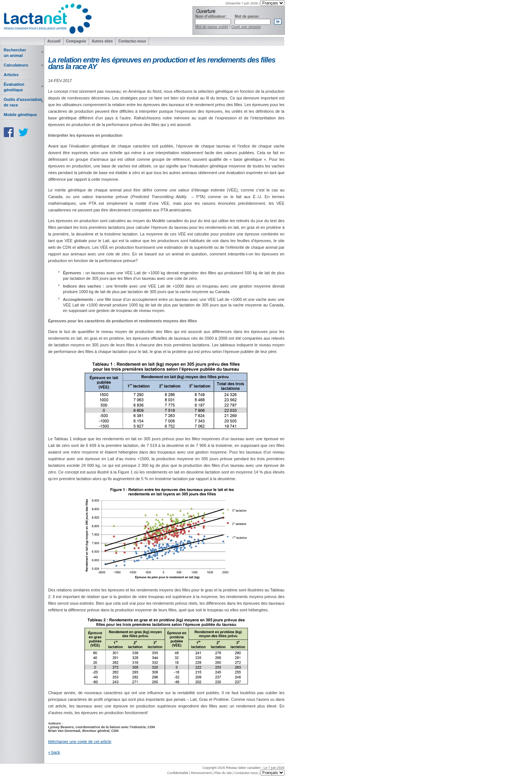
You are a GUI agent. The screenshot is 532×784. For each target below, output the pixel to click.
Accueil (54, 41)
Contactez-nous (132, 41)
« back (54, 752)
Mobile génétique (20, 115)
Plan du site (223, 773)
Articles (11, 75)
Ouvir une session (246, 27)
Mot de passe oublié (212, 27)
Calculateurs (16, 65)
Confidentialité (178, 773)
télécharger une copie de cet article (80, 741)
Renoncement (201, 773)
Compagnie (76, 41)
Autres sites (102, 41)
